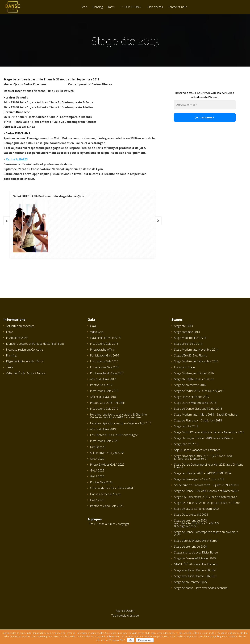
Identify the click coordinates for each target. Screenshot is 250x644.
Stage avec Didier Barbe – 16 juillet (195, 576)
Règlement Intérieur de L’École (25, 361)
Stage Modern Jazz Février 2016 (194, 373)
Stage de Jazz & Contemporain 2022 (196, 509)
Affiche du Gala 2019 (103, 429)
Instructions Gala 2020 (104, 441)
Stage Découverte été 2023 (191, 515)
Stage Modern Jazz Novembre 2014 (196, 350)
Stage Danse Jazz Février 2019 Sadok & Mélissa (204, 438)
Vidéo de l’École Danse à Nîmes (26, 373)
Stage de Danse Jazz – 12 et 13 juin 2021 (199, 479)
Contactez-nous (178, 7)
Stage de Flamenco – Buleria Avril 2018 (198, 420)
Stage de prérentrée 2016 (190, 385)
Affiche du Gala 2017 (103, 379)
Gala (93, 326)
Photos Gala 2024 (101, 482)
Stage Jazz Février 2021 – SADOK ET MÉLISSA (203, 473)
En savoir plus (145, 640)
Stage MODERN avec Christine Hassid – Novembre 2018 (209, 432)
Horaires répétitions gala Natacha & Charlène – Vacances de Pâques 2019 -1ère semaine (119, 416)
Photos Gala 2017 (101, 385)
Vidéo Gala (97, 332)
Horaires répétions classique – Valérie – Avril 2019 (121, 423)
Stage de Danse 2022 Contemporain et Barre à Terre (207, 503)
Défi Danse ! (98, 447)
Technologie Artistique (125, 616)
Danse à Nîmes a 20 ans (105, 494)
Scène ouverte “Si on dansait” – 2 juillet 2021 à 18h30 (207, 485)
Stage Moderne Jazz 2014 (190, 338)
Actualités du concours (20, 326)
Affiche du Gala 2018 (103, 397)
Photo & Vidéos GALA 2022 (107, 465)
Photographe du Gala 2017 (107, 373)
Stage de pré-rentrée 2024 (190, 547)
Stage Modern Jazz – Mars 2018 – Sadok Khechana (206, 415)
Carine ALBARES (17, 159)
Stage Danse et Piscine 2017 (192, 397)
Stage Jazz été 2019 (186, 444)
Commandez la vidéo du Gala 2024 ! (112, 488)
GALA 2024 (97, 476)
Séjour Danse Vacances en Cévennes (197, 450)
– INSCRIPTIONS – (131, 7)
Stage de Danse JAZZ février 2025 (195, 558)
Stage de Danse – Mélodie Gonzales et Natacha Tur (206, 491)
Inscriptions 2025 (17, 338)
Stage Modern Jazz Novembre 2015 (196, 361)
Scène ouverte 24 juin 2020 (107, 453)
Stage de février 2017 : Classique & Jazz (198, 391)
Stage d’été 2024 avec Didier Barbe (196, 541)
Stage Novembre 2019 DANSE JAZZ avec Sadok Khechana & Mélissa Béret (204, 457)
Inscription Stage (184, 367)
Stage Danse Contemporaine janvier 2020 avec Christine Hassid (209, 466)
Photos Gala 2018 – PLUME (107, 403)
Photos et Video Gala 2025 (107, 506)
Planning (98, 7)
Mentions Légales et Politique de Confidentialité (35, 344)
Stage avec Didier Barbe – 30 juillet (195, 570)
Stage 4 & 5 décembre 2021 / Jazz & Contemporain (206, 497)
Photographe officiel (103, 350)
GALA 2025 (97, 500)
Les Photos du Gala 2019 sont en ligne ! (115, 435)
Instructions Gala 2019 (104, 409)
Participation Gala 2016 (105, 355)
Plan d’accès (155, 7)
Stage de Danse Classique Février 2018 (198, 409)
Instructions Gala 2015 (104, 344)
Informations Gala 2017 (105, 367)
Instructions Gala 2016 (104, 361)
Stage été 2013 (183, 326)
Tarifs (111, 7)
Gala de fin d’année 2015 (105, 338)
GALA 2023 (97, 470)
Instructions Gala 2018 (104, 391)
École (84, 7)
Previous (7, 221)
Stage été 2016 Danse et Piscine (194, 379)
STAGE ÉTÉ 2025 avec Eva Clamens (196, 564)
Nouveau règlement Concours (25, 350)
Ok (131, 640)
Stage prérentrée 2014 (188, 344)
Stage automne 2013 (187, 332)
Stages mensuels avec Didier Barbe (196, 552)
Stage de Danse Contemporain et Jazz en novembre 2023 (206, 533)
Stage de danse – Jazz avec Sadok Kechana (201, 588)
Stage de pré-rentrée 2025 (190, 582)
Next (158, 221)
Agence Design (125, 611)
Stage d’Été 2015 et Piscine (191, 355)
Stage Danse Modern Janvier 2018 (195, 403)
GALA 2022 (97, 459)
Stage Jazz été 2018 (186, 426)
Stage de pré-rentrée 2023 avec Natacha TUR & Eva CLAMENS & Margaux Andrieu (196, 523)
